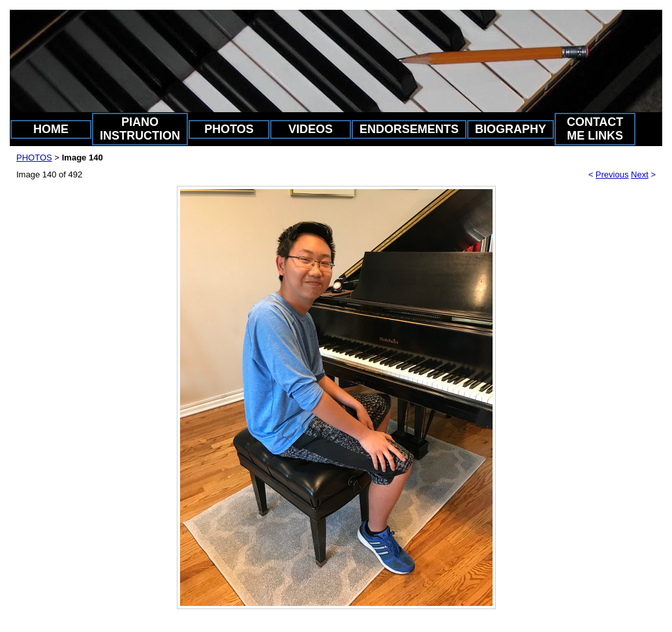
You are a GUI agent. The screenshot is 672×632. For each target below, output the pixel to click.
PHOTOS (229, 129)
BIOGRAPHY (511, 129)
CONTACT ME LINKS (595, 129)
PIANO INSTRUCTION (140, 129)
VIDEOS (311, 129)
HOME (51, 129)
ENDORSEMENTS (409, 129)
